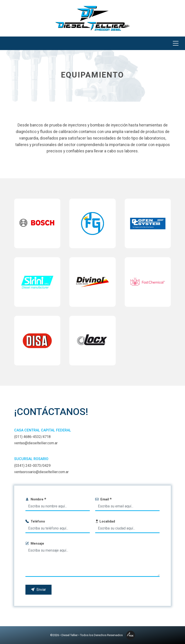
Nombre (36, 499)
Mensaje (35, 543)
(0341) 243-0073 (28, 466)
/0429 (46, 466)
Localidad (105, 521)
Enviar (38, 590)
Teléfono (35, 521)
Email (103, 499)
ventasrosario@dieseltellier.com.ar (41, 472)
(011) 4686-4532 (28, 437)
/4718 (46, 437)
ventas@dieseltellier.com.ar (36, 443)
